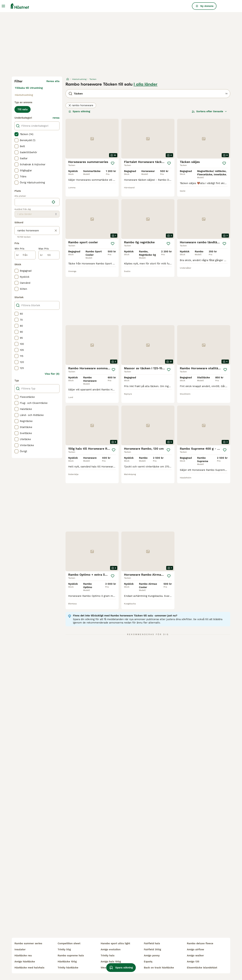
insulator (20, 949)
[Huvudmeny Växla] (3, 6)
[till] (49, 255)
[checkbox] (16, 134)
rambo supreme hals (71, 956)
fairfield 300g (152, 949)
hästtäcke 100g (67, 962)
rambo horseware (81, 105)
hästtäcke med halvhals (29, 968)
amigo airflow (195, 949)
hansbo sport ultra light (115, 943)
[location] (37, 202)
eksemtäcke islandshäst (202, 968)
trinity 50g (64, 949)
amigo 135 (193, 962)
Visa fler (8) (52, 374)
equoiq (148, 962)
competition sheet (69, 943)
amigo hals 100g (111, 962)
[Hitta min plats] (53, 202)
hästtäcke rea (23, 956)
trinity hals (108, 956)
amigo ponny (152, 956)
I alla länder (146, 84)
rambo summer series (28, 943)
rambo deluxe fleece (200, 943)
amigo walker (195, 956)
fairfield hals (152, 943)
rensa (56, 118)
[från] (25, 255)
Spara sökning (79, 111)
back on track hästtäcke (159, 968)
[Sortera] (209, 111)
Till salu (23, 109)
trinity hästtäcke (68, 968)
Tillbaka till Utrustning (29, 88)
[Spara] (113, 163)
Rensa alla (53, 81)
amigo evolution (111, 949)
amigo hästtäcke (25, 962)
